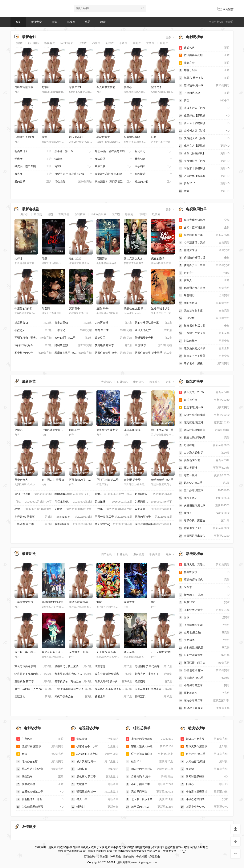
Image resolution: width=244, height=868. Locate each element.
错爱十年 (95, 799)
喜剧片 (137, 43)
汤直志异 (113, 666)
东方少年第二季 (204, 701)
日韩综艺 (122, 382)
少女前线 (204, 640)
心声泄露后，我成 (204, 243)
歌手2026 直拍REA (73, 524)
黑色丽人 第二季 (95, 777)
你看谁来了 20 (204, 528)
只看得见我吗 (132, 137)
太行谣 (18, 259)
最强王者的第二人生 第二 (33, 689)
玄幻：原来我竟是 (204, 228)
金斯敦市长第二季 (40, 792)
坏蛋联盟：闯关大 (204, 663)
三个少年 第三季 (204, 491)
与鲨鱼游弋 (103, 137)
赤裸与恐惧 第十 (149, 777)
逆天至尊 (129, 652)
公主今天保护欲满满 (113, 674)
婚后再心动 (33, 323)
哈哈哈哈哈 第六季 (162, 480)
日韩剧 (143, 214)
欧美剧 (156, 214)
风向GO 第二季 (204, 483)
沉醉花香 (75, 308)
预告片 (83, 43)
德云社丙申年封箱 (149, 769)
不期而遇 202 (204, 93)
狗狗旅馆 (153, 174)
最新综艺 (29, 381)
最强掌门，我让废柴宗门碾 (73, 666)
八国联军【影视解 (204, 176)
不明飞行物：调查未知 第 (33, 338)
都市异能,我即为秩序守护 (73, 674)
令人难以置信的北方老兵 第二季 (116, 87)
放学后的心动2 (149, 807)
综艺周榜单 (195, 381)
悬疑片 (123, 43)
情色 (204, 101)
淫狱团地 (33, 697)
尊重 (44, 137)
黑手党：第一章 (73, 151)
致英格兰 (113, 338)
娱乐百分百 (204, 400)
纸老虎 (73, 159)
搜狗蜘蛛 (128, 857)
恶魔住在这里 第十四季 (113, 353)
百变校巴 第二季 (204, 754)
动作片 (96, 43)
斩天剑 (95, 807)
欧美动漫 (155, 554)
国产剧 (116, 214)
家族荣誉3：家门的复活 (113, 182)
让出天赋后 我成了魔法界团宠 (169, 652)
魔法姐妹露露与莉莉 (81, 602)
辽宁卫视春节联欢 (149, 754)
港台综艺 (139, 382)
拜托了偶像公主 (73, 697)
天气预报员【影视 (204, 161)
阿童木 (204, 587)
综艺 (88, 22)
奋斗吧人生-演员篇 (53, 480)
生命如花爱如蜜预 (40, 807)
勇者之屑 (113, 697)
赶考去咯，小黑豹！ (153, 674)
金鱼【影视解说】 (204, 153)
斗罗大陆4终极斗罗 (113, 682)
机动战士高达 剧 (204, 708)
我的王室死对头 (33, 345)
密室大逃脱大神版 (149, 747)
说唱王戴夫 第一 (95, 792)
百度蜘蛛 (89, 857)
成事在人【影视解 (204, 146)
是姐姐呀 (113, 502)
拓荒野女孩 (204, 572)
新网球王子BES (204, 777)
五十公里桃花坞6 (153, 524)
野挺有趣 (204, 445)
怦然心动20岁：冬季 (81, 480)
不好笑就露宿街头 (113, 509)
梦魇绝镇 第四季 (113, 345)
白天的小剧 (76, 137)
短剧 (50, 214)
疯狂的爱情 (158, 259)
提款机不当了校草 (204, 356)
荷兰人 (204, 280)
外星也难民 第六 (204, 670)
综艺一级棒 (204, 475)
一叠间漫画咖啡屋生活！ (73, 689)
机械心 (204, 784)
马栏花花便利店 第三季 (73, 502)
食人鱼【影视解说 (204, 123)
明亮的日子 (33, 151)
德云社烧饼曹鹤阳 (204, 438)
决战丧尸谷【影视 (204, 108)
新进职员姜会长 (153, 338)
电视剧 (71, 22)
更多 (170, 37)
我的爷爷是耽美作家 (153, 323)
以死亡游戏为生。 (204, 655)
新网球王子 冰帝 (204, 595)
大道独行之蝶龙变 (107, 430)
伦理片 (18, 43)
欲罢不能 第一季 (204, 408)
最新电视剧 (30, 209)
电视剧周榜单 (196, 209)
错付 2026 (75, 259)
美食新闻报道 (204, 460)
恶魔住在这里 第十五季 (153, 353)
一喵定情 (204, 318)
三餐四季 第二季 (33, 524)
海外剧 (24, 214)
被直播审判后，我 (204, 326)
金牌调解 (73, 494)
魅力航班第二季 (204, 235)
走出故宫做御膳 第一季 (28, 87)
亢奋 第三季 (113, 330)
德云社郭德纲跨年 (204, 430)
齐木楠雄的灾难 (204, 625)
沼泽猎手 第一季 (204, 86)
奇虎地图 (142, 857)
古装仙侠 (64, 214)
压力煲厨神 (204, 468)
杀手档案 (153, 166)
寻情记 (18, 430)
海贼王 (100, 602)
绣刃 (154, 602)
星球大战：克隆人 (204, 565)
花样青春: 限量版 (33, 517)
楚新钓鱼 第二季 (33, 682)
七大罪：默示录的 (149, 799)
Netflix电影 (67, 43)
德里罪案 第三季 (40, 747)
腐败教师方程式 (204, 580)
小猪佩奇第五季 (204, 686)
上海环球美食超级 (149, 739)
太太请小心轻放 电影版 (113, 174)
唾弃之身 (204, 63)
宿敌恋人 (33, 330)
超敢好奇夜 (113, 494)
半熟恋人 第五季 (33, 502)
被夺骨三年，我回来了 (28, 652)
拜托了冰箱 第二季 (108, 480)
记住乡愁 (73, 182)
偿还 (44, 259)
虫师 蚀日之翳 (204, 633)
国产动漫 (106, 554)
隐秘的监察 (73, 345)
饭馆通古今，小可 (95, 747)
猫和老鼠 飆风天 (204, 648)
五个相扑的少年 (33, 353)
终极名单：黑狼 (204, 364)
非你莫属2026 (132, 430)
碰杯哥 (204, 513)
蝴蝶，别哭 (204, 70)
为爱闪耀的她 (153, 502)
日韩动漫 (122, 554)
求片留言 (226, 9)
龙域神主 (95, 784)
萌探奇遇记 (204, 498)
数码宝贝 (153, 697)
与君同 (46, 308)
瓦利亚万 (153, 151)
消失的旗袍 (204, 341)
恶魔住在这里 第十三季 (73, 353)
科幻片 (164, 43)
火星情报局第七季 (204, 506)
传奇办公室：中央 (204, 265)
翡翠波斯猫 (40, 784)
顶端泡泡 (40, 777)
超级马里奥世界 (204, 739)
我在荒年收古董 (204, 311)
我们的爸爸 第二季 (162, 430)
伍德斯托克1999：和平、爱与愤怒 (35, 137)
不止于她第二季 (149, 784)
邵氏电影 (33, 43)
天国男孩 (102, 259)
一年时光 (73, 330)
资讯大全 (36, 22)
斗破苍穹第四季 (204, 799)
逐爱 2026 (102, 308)
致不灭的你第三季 (204, 747)
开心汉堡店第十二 (204, 610)
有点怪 (33, 174)
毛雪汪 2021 (33, 509)
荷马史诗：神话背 (40, 769)
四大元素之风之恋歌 (136, 259)
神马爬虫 (116, 857)
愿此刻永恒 (204, 693)
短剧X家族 (153, 494)
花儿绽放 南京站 (204, 423)
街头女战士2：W (204, 392)
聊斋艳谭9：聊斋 (40, 799)
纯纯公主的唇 (40, 762)
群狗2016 (204, 184)
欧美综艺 (155, 382)
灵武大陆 (129, 602)
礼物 (154, 137)
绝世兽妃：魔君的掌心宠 (33, 674)
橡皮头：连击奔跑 (33, 166)
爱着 (204, 191)
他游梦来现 (204, 250)
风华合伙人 (21, 480)
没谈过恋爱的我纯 (204, 415)
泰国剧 (38, 214)
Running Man (73, 517)
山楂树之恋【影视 (204, 131)
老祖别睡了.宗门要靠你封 (153, 666)
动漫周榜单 (195, 554)
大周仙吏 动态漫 (204, 762)
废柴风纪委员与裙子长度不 (113, 689)
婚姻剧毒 (153, 682)
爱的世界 (33, 182)
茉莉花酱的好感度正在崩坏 (153, 689)
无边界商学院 (149, 792)
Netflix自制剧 (98, 214)
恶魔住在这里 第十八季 (138, 308)
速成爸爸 (204, 48)
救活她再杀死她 (204, 55)
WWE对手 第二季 (73, 338)
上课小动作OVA (204, 807)
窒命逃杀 (157, 87)
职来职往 (75, 430)
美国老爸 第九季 (204, 678)
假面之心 (204, 273)
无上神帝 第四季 (106, 652)
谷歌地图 (102, 857)
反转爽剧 (80, 214)
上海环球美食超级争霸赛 (56, 430)
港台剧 (129, 214)
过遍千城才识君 (161, 308)
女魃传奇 (95, 739)
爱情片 (150, 43)
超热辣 (46, 87)
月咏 (204, 617)
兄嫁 (40, 754)
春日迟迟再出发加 (204, 536)
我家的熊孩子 (153, 517)
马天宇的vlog (113, 524)
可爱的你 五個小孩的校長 (73, 174)
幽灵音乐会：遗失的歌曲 (56, 652)
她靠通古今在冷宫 (204, 288)
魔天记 (204, 769)
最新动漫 (29, 554)
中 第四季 (153, 345)
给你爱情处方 (153, 330)
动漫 (103, 22)
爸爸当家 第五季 (153, 509)
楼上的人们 (153, 182)
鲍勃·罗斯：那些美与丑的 (113, 151)
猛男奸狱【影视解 (204, 116)
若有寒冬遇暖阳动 (204, 792)
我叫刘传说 (204, 303)
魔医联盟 (113, 159)
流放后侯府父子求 (204, 348)
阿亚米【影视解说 (204, 169)
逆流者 (33, 159)
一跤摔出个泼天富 (204, 333)
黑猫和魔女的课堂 (52, 602)
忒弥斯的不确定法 (95, 754)
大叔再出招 (113, 323)
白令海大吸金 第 (204, 453)
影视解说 (50, 43)
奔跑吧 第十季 (132, 480)
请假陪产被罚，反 (204, 258)
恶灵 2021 (75, 87)
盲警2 (73, 166)
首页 (18, 22)
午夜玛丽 (40, 739)
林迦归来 (153, 159)
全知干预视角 (33, 494)
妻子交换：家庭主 (204, 521)
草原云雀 (113, 166)
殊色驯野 (204, 295)
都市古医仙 (73, 323)
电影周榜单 (195, 37)
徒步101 (149, 762)
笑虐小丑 (129, 87)
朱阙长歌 (95, 769)
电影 (54, 22)
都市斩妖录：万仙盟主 (73, 682)
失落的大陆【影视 (204, 138)
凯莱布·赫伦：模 (204, 78)
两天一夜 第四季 (113, 517)
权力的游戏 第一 (95, 762)
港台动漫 (139, 554)
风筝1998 (204, 602)
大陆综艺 (106, 382)
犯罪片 (110, 43)
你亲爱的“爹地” (23, 308)
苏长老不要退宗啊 (33, 666)
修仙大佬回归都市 (204, 220)
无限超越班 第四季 (73, 509)
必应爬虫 (155, 857)
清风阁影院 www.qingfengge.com (137, 862)
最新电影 (29, 37)
